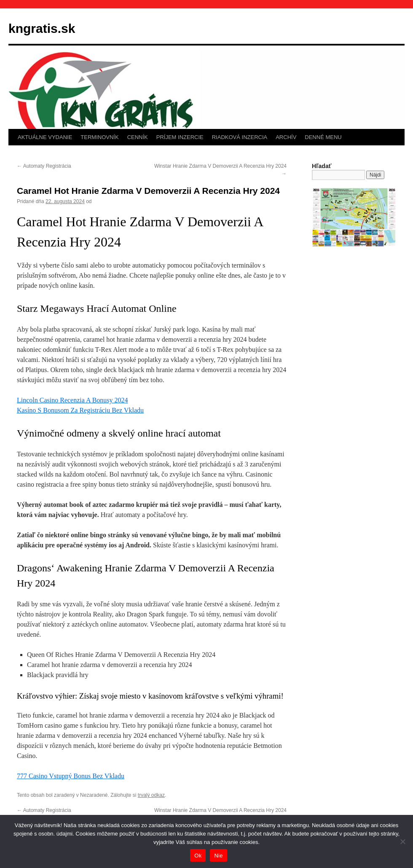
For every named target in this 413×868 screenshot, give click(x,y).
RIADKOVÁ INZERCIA (240, 137)
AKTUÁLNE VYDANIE (45, 137)
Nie (218, 856)
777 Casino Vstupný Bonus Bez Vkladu (71, 776)
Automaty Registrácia (44, 166)
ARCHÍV (286, 137)
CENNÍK (138, 137)
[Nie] (402, 841)
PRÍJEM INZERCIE (180, 137)
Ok (198, 856)
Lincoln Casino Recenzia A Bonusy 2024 (72, 400)
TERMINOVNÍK (99, 137)
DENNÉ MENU (323, 137)
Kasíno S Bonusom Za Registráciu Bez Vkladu (80, 410)
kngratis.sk (42, 28)
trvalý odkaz (151, 795)
